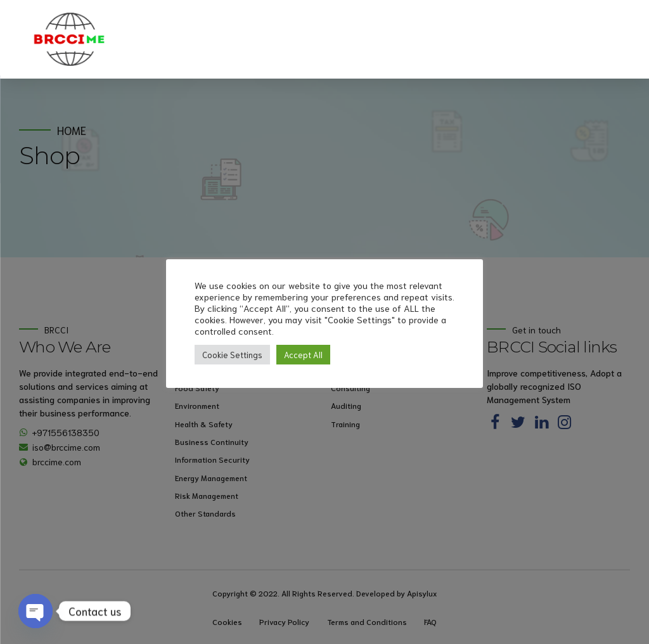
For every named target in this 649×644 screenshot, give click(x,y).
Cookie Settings (232, 355)
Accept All (303, 355)
